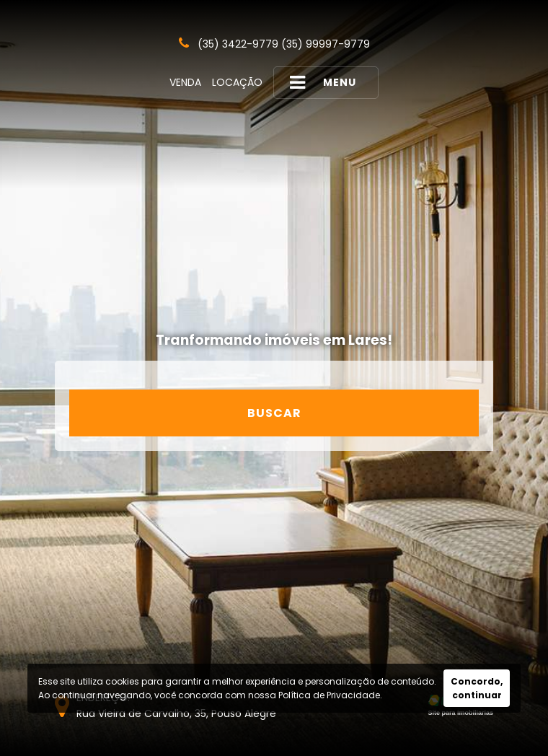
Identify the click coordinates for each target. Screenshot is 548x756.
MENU (323, 83)
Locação (237, 82)
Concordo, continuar (477, 688)
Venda (185, 82)
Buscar (274, 413)
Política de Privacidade (329, 695)
